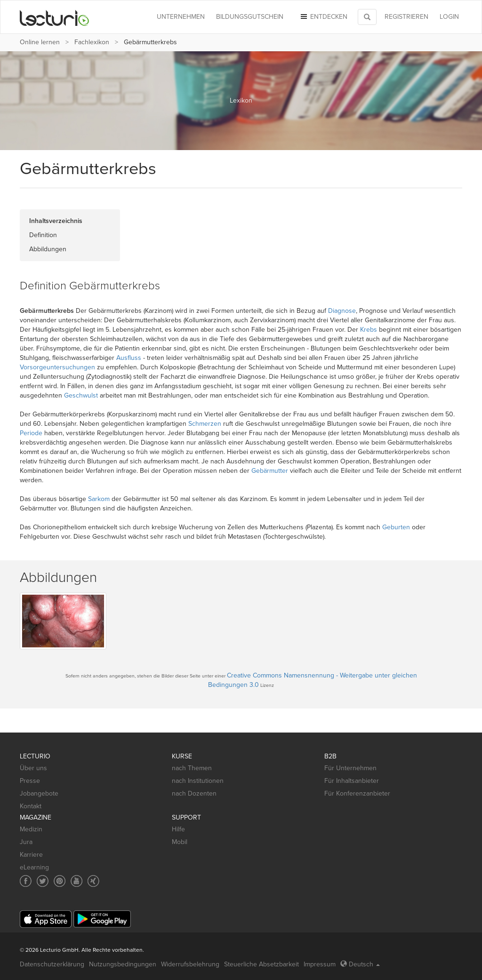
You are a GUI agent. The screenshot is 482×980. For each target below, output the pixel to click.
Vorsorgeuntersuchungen (57, 367)
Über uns (33, 768)
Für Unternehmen (350, 768)
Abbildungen (48, 249)
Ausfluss (129, 358)
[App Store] (46, 919)
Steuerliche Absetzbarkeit (261, 964)
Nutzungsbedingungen (123, 964)
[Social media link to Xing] (93, 881)
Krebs (369, 330)
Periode (31, 433)
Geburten (396, 527)
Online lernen (40, 42)
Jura (26, 842)
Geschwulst (81, 395)
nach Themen (192, 768)
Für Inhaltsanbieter (352, 781)
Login (449, 17)
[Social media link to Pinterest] (60, 881)
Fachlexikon (92, 42)
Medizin (31, 829)
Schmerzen (205, 424)
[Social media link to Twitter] (43, 881)
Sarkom (99, 499)
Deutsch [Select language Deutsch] (360, 964)
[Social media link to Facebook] (26, 881)
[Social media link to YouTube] (76, 881)
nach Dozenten (194, 793)
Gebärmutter (270, 471)
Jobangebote (39, 793)
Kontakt (31, 806)
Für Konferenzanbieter (357, 793)
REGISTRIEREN (406, 17)
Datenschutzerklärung (52, 964)
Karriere (31, 855)
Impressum (320, 964)
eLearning (34, 867)
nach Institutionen (198, 781)
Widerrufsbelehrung (190, 964)
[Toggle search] (367, 17)
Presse (30, 781)
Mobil (180, 842)
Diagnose (342, 311)
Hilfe (178, 829)
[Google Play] (102, 919)
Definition (43, 235)
